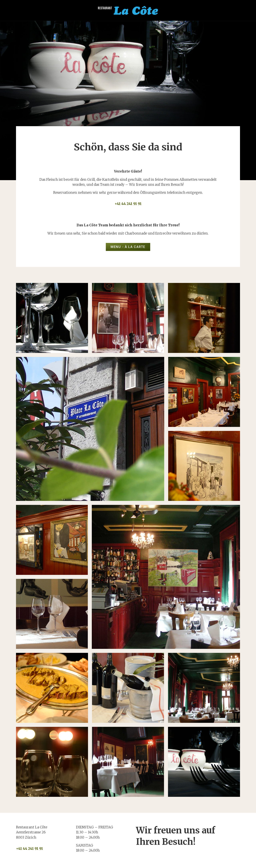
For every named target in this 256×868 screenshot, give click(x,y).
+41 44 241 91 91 (128, 204)
